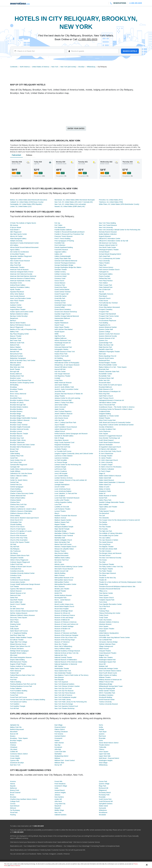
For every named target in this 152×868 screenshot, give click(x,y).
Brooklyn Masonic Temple (19, 434)
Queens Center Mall (106, 329)
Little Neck (58, 801)
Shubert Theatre (104, 418)
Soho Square (103, 434)
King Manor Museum (62, 440)
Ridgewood (103, 790)
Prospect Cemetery (106, 309)
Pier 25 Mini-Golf (105, 289)
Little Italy (58, 749)
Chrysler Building (16, 524)
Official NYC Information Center (110, 238)
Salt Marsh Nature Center (108, 402)
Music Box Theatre (61, 644)
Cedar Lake (14, 478)
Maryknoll (58, 806)
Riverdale (102, 738)
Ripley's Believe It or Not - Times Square (113, 367)
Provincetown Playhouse (107, 320)
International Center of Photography (67, 363)
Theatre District (104, 745)
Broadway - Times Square (19, 738)
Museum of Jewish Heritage (64, 626)
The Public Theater (105, 571)
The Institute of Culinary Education (111, 533)
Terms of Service (15, 866)
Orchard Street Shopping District (110, 254)
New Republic (59, 680)
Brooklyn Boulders (16, 409)
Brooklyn (81, 67)
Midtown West (59, 763)
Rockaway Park (104, 795)
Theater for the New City (107, 578)
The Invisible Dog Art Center (109, 535)
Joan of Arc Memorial (62, 416)
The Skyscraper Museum (107, 573)
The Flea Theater (105, 527)
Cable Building (15, 453)
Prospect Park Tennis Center (109, 316)
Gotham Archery (60, 272)
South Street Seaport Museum (109, 442)
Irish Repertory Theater (63, 376)
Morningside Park (61, 598)
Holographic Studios (61, 349)
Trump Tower (103, 617)
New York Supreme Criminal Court (66, 706)
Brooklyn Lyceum (16, 431)
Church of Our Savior (17, 527)
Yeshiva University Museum (108, 704)
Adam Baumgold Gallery (18, 238)
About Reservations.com (19, 850)
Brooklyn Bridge (16, 414)
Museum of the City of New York (66, 637)
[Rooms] (93, 51)
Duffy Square (15, 629)
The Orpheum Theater (107, 564)
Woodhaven (103, 812)
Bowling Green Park (17, 376)
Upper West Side (105, 756)
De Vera (13, 606)
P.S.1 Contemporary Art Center (110, 258)
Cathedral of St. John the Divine (21, 473)
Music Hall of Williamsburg (63, 646)
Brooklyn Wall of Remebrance (20, 447)
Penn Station (103, 283)
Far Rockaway (15, 810)
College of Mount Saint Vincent (21, 567)
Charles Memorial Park (18, 496)
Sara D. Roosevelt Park (107, 405)
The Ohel (102, 562)
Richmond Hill (103, 788)
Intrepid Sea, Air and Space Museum (67, 365)
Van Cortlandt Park (105, 640)
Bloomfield (14, 732)
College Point (15, 801)
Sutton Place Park (105, 500)
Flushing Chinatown (61, 732)
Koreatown (58, 747)
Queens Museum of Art (107, 338)
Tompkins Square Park (107, 600)
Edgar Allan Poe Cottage (19, 642)
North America (25, 67)
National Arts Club (61, 655)
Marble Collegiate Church (63, 540)
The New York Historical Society (110, 558)
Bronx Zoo (14, 396)
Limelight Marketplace (62, 485)
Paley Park (103, 265)
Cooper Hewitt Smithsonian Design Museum (25, 584)
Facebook (33, 854)
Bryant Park (14, 451)
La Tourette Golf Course (63, 451)
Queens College (105, 332)
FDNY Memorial (16, 671)
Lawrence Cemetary (62, 458)
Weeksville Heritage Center (108, 668)
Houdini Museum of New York (65, 352)
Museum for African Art (62, 613)
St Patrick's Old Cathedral (108, 449)
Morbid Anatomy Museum (63, 595)
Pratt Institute (103, 305)
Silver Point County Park (107, 420)
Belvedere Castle (16, 349)
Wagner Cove (104, 655)
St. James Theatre (105, 458)
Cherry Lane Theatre (17, 507)
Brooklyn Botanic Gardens (19, 407)
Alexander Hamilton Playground (21, 256)
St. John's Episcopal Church (108, 460)
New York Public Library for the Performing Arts (71, 702)
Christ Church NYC (17, 520)
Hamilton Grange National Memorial (67, 316)
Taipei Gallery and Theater (108, 507)
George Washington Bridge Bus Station (68, 267)
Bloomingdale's (15, 365)
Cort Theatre (15, 586)
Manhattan (58, 754)
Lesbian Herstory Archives (64, 478)
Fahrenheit (16, 155)
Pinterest (67, 854)
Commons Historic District (19, 754)
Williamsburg (91, 67)
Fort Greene (59, 734)
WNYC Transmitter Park (107, 693)
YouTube (45, 854)
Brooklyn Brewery (16, 411)
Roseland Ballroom (105, 387)
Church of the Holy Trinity (19, 538)
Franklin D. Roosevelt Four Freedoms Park (69, 234)
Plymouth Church (105, 298)
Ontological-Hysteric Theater (109, 250)
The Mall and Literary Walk (108, 549)
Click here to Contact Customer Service (86, 842)
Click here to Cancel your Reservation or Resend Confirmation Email (33, 842)
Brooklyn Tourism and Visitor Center (22, 445)
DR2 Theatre (14, 622)
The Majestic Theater (106, 547)
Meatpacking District (61, 756)
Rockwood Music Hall (106, 378)
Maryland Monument (61, 555)
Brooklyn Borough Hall (18, 405)
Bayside (13, 786)
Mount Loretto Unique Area (64, 604)
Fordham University (17, 693)
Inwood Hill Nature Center (63, 367)
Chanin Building (15, 489)
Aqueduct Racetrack (17, 292)
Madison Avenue (60, 518)
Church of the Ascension (19, 535)
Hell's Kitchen (59, 743)
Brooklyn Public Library (18, 440)
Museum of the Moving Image (65, 640)
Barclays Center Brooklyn (19, 316)
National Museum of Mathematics (66, 660)
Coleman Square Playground (20, 562)
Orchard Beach (104, 252)
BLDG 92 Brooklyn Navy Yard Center (23, 360)
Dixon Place (14, 620)
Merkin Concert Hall (61, 571)
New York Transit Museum (108, 225)
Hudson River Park (61, 354)
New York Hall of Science (63, 695)
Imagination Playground (62, 360)
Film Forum (14, 677)
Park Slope (103, 732)
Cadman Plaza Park (17, 456)
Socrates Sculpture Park (107, 429)
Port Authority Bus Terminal (108, 303)
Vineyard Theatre (105, 651)
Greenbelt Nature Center (63, 305)
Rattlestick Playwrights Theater (109, 352)
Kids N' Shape (59, 438)
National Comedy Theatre (63, 657)
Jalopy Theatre (60, 396)
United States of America (40, 67)
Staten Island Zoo (105, 485)
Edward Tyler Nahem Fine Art (20, 646)
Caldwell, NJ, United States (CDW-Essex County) (27, 202)
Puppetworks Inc (105, 325)
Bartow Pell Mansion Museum (20, 325)
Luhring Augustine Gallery (63, 502)
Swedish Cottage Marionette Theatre (112, 502)
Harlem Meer (59, 320)
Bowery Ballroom (16, 374)
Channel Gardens (16, 491)
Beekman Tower (16, 338)
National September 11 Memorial (66, 664)
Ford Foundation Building (19, 691)
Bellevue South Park (17, 343)
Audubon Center (16, 305)
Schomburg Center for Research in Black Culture (116, 409)
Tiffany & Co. (103, 591)
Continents (14, 67)
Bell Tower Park (16, 340)
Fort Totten (58, 225)
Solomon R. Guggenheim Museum (110, 436)
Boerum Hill (14, 734)
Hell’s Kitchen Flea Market (64, 329)
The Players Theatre (106, 569)
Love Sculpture (60, 496)
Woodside (102, 815)
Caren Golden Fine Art (18, 460)
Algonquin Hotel (16, 258)
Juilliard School (60, 431)
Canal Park (14, 458)
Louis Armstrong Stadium (63, 491)
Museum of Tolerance (62, 642)
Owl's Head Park (104, 256)
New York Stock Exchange (64, 704)
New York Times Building (107, 223)
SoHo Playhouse (105, 431)
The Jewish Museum (106, 542)
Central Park (14, 482)
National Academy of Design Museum (67, 651)
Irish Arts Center (60, 371)
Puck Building (103, 323)
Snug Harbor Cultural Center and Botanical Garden (116, 425)
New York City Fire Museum (64, 691)
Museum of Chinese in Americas (66, 622)
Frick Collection (60, 245)
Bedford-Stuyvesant (17, 729)
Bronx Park (14, 391)
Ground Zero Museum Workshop (66, 312)
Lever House (59, 482)
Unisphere (102, 631)
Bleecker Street (16, 363)
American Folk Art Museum (19, 270)
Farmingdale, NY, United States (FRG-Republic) (26, 204)
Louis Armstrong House (63, 489)
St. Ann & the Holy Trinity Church (110, 451)
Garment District (60, 736)
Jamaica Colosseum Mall (63, 400)
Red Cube (102, 354)
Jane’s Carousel (60, 407)
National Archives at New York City (66, 653)
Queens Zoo (103, 340)
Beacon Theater (16, 336)
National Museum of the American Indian (68, 662)
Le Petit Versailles (61, 460)
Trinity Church (104, 615)
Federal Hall (14, 673)
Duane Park (14, 626)
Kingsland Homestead (62, 445)
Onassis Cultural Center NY (108, 245)
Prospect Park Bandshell (107, 314)
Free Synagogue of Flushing (64, 241)
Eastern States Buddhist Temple (21, 637)
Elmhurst (13, 808)
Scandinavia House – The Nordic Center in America (117, 407)
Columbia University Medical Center (22, 573)
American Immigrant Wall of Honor (22, 272)
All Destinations (34, 850)
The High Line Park (105, 531)
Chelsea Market (16, 500)
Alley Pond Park (16, 265)
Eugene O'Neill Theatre (18, 664)
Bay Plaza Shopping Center (19, 334)
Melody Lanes (59, 564)
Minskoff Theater (60, 591)
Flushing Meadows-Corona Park (21, 686)
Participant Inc (104, 272)
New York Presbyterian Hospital (65, 697)
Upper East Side (104, 754)
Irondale (57, 378)
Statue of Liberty (105, 489)
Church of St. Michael (17, 533)
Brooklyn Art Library (17, 402)
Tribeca (101, 749)
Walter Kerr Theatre (106, 657)
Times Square (104, 595)
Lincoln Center (60, 487)
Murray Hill (58, 765)
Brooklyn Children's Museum (20, 420)
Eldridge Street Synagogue (19, 651)
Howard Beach (60, 790)
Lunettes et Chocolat (62, 507)
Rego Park (102, 786)
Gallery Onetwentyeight (63, 256)
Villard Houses (104, 649)
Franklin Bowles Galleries (63, 230)
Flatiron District (60, 729)
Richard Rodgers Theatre (107, 363)
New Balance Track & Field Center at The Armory (72, 675)
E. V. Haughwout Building (19, 633)
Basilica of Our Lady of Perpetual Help (23, 329)
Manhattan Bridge (61, 531)
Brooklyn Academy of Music (20, 400)
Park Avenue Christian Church (109, 270)
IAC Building (59, 358)
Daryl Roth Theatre (17, 600)
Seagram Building (105, 414)
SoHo (101, 740)
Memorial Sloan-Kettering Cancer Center (69, 567)
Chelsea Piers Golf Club (18, 504)
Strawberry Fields (105, 491)
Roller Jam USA (104, 380)
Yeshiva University (105, 702)
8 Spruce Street (16, 227)
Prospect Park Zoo (105, 318)
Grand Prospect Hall (61, 294)
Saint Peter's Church (106, 396)
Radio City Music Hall (106, 345)
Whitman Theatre (105, 677)
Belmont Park (15, 345)
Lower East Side (60, 752)
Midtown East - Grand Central (65, 760)
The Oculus (103, 560)
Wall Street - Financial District (109, 758)
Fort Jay (57, 223)
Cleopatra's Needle (17, 558)
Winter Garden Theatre (107, 691)
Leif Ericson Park (60, 469)
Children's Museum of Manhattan (21, 511)
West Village (103, 763)
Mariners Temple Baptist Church (65, 547)
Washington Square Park (107, 662)
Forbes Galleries (16, 688)
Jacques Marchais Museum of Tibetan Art (69, 394)
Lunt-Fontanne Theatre (62, 509)
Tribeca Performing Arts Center (110, 613)
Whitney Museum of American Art (110, 680)
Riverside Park (104, 369)
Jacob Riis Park (60, 391)
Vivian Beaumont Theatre (108, 653)
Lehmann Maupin (60, 467)
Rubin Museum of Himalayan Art (110, 391)
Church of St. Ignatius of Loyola (21, 531)
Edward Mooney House (18, 644)
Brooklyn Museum (16, 436)
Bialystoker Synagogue (18, 358)
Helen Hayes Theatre (62, 327)
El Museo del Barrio (17, 649)
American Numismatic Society (20, 281)
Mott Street (58, 602)
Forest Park (14, 695)
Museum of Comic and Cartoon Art (66, 624)
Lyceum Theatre (60, 511)
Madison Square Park (62, 522)
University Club (104, 635)
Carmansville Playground (19, 465)
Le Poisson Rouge (61, 462)
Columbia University (17, 571)
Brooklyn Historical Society (19, 429)
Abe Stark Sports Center (19, 234)
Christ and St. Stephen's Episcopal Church (24, 518)
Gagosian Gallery (60, 252)
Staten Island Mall (105, 478)
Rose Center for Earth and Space (110, 385)
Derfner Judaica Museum (19, 613)
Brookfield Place (16, 398)
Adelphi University (16, 241)
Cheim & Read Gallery (18, 498)
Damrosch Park (15, 595)
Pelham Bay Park (105, 278)
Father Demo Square (17, 668)
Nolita (101, 727)
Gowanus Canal (60, 278)
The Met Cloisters (105, 551)
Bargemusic (14, 318)
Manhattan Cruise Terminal (64, 535)
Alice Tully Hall (15, 263)
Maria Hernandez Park (62, 542)
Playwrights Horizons (106, 294)
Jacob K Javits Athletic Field (64, 387)
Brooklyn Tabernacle (17, 442)
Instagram (53, 854)
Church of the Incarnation (19, 540)
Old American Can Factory (108, 243)
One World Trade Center (107, 247)
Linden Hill (58, 799)
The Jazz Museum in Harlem (109, 540)
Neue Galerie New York (63, 671)
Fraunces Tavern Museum (64, 236)
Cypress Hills (15, 760)
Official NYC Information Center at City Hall (113, 241)
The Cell (102, 516)
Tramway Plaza (104, 611)
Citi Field (13, 544)
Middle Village (59, 810)
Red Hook (102, 736)
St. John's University (106, 462)
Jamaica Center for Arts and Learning (67, 398)
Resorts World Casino (106, 358)
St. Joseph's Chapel (106, 465)
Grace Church (59, 281)
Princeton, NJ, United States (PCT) (111, 200)
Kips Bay (57, 745)
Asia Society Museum (17, 296)
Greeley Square (60, 301)
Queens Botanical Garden (108, 327)
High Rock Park (60, 336)
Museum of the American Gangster (66, 635)
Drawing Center (15, 624)
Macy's (57, 513)
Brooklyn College (16, 422)
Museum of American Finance (65, 615)
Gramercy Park (60, 285)
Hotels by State (45, 850)
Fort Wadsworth (60, 227)
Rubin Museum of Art (106, 389)
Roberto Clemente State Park (109, 371)
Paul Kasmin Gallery (106, 274)
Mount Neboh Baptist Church (64, 606)
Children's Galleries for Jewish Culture (23, 509)
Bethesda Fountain (17, 356)
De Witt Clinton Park (17, 609)
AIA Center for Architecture (19, 252)
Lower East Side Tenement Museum (67, 498)
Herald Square (60, 332)
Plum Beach (103, 296)
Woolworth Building (105, 697)
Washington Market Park (107, 660)
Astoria (13, 784)
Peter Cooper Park (105, 285)
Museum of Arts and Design (64, 617)
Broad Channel (15, 792)
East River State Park (17, 635)
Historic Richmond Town (63, 340)
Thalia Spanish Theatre (107, 511)
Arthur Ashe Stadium (17, 294)
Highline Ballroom (61, 338)
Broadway (14, 387)
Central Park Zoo (16, 485)
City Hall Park (15, 547)
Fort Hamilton (15, 704)
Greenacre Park (60, 303)
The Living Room (105, 544)
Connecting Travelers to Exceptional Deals (105, 846)
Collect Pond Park (16, 564)
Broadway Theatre (16, 389)
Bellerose (14, 788)
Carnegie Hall (15, 467)
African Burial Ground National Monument (24, 247)
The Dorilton (103, 524)
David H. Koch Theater (18, 604)
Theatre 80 (103, 580)
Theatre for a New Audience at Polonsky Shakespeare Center (120, 582)
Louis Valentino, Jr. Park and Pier (66, 493)
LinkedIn (60, 854)
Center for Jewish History (19, 480)
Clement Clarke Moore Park (20, 555)
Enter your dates (76, 128)
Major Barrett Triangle (62, 529)
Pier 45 (101, 292)
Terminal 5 (102, 509)
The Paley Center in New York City (111, 567)
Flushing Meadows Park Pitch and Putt (23, 684)
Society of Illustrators (106, 427)
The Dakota (103, 522)
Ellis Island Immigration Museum (21, 657)
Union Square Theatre (107, 629)
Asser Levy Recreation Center (21, 298)
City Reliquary (15, 549)
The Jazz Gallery (105, 538)
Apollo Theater (15, 289)
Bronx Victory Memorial (18, 394)
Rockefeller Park (105, 376)
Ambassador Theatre (17, 267)
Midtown (57, 758)
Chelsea (13, 745)
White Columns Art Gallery (108, 675)
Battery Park (14, 332)
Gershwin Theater (61, 270)
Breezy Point (15, 790)
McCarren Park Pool (62, 560)
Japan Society (59, 409)
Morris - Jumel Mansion (62, 600)
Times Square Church (106, 598)
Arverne (13, 781)
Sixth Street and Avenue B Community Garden (115, 422)
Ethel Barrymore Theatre (19, 662)
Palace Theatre (104, 263)
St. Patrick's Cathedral (106, 469)
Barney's (13, 320)
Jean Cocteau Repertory (63, 411)
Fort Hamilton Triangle (18, 706)
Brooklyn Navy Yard (17, 438)
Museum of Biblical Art (62, 620)
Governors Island (61, 276)
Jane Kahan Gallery (61, 405)
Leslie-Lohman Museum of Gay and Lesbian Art (71, 480)
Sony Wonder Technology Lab (109, 438)
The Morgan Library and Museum (110, 553)
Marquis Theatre (60, 551)
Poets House (103, 301)
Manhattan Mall (60, 538)
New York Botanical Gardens (64, 684)
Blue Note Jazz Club (17, 367)
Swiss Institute (104, 504)
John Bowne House (61, 418)
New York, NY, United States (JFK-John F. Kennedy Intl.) (74, 202)
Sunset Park (103, 498)
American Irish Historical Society (21, 274)
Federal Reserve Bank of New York (22, 675)
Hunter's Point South (62, 356)
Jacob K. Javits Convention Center (66, 389)
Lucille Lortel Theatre (62, 500)
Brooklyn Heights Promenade (20, 427)
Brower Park (14, 449)
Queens (102, 734)
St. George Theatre (106, 456)
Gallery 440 (58, 254)
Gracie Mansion (60, 283)
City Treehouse (15, 551)
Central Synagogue (17, 487)
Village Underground (106, 646)
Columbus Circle (16, 575)
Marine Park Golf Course (63, 544)
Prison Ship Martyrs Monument (109, 307)
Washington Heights (106, 760)
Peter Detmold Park (106, 287)
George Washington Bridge (64, 265)
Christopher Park (16, 522)
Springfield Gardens (106, 804)
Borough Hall (15, 371)
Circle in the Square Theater (20, 542)
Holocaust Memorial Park (63, 347)
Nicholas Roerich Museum (108, 232)
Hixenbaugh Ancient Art (63, 343)
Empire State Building (17, 660)
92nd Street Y (15, 230)
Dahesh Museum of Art (18, 593)
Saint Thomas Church (106, 398)
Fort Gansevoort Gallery (19, 702)
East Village (59, 725)
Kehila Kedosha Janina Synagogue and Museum (71, 434)
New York (55, 67)
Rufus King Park (104, 394)
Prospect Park (104, 312)
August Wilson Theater (18, 309)
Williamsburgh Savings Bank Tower (111, 686)
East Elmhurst (15, 806)
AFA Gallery (14, 245)
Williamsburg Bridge (106, 684)
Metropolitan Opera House (64, 580)
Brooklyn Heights (16, 740)
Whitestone (103, 810)
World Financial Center (107, 699)
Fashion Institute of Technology (21, 666)
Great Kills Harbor (61, 296)
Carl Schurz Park (16, 462)
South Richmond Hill (106, 801)
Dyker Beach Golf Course (19, 631)
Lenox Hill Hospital (61, 473)
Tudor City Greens (105, 620)
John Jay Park (59, 420)
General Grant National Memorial (66, 261)
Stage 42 (102, 473)
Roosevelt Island (105, 383)
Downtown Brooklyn (17, 763)
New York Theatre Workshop (65, 708)
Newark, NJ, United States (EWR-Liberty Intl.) (70, 206)
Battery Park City (16, 727)
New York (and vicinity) (68, 67)
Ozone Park (103, 781)
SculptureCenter (105, 411)
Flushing (13, 815)
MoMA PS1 (58, 593)
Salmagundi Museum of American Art (111, 400)
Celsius (29, 155)
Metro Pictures (60, 575)
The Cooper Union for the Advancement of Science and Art (119, 520)
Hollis (56, 788)
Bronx (12, 795)
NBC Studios (59, 666)
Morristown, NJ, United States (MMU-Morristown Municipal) (75, 200)
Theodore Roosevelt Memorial (109, 589)
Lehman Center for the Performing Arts (68, 465)
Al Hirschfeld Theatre (17, 254)
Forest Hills (58, 781)
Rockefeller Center (105, 374)
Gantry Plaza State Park (63, 258)
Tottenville (103, 747)
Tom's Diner (103, 602)
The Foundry (103, 529)
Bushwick (13, 743)
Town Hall (102, 609)
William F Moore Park (106, 682)
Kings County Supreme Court (64, 442)
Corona (13, 804)
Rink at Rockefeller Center (108, 365)
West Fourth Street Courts (108, 673)
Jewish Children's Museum (64, 414)
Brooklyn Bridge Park (17, 416)
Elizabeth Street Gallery (18, 653)
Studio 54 (102, 493)
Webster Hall (103, 666)
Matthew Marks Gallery (62, 558)
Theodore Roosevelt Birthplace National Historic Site (117, 586)
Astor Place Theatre (17, 301)
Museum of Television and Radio (66, 633)
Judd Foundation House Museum (66, 427)
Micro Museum (60, 586)
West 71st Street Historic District (110, 671)
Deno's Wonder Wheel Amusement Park (24, 611)
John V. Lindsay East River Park (65, 422)
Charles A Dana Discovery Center (22, 493)
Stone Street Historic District (109, 743)
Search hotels (130, 51)
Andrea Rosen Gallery (18, 285)
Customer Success (58, 850)
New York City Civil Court (63, 688)
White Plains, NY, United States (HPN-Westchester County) (119, 204)
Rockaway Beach (105, 792)
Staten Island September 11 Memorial (112, 482)
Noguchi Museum (105, 236)
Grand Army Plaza (61, 287)
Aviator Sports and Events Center (22, 312)
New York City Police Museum (65, 693)
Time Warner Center (106, 593)
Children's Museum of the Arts (20, 513)
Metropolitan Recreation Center (65, 584)
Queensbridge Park (106, 343)
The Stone (103, 575)
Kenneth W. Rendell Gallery (64, 436)
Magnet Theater (60, 524)
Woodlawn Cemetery (106, 695)
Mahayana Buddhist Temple (64, 527)
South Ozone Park (105, 799)
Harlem (57, 740)
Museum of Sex (60, 631)
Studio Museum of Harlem (108, 496)
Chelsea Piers (15, 502)
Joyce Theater (60, 425)
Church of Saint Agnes (18, 529)
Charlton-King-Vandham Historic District (24, 799)
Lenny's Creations (61, 471)
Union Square (104, 626)
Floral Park (14, 812)
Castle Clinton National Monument (22, 469)
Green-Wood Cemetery (63, 309)
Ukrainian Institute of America (109, 622)
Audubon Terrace (16, 307)
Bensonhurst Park (16, 354)
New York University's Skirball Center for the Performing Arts (120, 230)
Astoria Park (14, 303)
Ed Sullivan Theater (17, 640)
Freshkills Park (60, 243)
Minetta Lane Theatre (62, 589)
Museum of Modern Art (62, 629)
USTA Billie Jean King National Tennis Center (114, 637)
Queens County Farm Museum (109, 334)
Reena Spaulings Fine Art (108, 356)
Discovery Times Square (19, 617)
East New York (15, 765)
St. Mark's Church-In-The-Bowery (110, 467)
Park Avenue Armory (106, 267)
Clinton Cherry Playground (19, 560)
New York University (106, 227)
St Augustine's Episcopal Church (110, 447)
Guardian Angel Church (62, 314)
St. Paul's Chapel (105, 471)
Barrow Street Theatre (18, 323)
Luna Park (58, 504)
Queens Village (104, 784)
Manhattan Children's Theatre (65, 533)
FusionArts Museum (61, 250)
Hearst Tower (59, 325)
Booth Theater (15, 369)
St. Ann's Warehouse (106, 453)
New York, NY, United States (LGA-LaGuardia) (70, 204)
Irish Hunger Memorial (62, 374)
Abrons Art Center (16, 236)
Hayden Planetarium (61, 323)
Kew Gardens (59, 797)
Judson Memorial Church (63, 429)
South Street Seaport (106, 440)
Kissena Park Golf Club (62, 447)
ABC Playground (16, 232)
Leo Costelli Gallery (61, 476)
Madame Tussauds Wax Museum (66, 516)
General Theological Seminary (65, 263)
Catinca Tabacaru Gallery (19, 476)
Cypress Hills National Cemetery (21, 589)
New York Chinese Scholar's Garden (67, 686)
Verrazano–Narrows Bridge (108, 642)
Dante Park (14, 598)
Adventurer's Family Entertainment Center (24, 243)
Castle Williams (15, 471)
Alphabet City (15, 725)
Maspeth (57, 808)
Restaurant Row (104, 360)
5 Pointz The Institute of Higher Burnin (23, 223)
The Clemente (104, 518)
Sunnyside (102, 808)
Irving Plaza (59, 380)
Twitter (39, 854)
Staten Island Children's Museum (110, 476)
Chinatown (14, 747)
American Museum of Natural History (23, 278)
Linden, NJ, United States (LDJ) (21, 206)
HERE (57, 334)
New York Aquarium (61, 682)
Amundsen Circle (16, 283)
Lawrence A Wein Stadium (64, 456)
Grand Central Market (62, 289)
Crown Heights (15, 758)
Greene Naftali (60, 307)
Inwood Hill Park (60, 369)
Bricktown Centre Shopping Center (22, 383)
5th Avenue (14, 225)
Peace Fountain (104, 276)
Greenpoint (58, 738)
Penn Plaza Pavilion (106, 281)
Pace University (104, 261)
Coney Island (15, 756)
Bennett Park (15, 352)
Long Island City (60, 804)
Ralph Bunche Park (105, 347)
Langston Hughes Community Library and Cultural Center (74, 453)
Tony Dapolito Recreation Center (110, 604)
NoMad (101, 729)
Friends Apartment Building (64, 247)
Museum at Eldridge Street (64, 611)
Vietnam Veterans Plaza (107, 644)
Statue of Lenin (104, 487)
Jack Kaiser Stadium (61, 385)
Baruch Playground (17, 327)
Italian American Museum (63, 383)
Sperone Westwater (106, 445)
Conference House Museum (20, 580)
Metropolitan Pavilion (62, 582)
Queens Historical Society (108, 336)
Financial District (60, 727)
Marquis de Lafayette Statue (64, 549)
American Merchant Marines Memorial (23, 276)
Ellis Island (14, 655)
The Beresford (104, 513)
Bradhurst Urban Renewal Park (21, 380)
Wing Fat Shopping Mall (107, 688)
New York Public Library (63, 699)
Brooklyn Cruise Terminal (19, 425)
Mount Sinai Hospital (62, 609)
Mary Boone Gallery (61, 553)
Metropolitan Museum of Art (64, 578)
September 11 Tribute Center (109, 416)
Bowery (13, 736)
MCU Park (58, 562)
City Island (14, 749)
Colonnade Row (16, 569)
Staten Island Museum (106, 480)
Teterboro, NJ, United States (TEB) (111, 202)
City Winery (14, 553)
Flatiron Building (16, 682)
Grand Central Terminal (63, 292)
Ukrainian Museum (105, 624)
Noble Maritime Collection (108, 234)
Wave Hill (102, 664)
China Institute (15, 516)
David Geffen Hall (16, 602)
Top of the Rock (104, 606)
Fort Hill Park (15, 708)
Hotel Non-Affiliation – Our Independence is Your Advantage (69, 846)
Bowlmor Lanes (15, 378)
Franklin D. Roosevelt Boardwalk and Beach (70, 232)
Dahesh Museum (16, 591)
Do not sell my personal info (76, 850)
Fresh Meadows (60, 784)
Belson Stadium (15, 347)
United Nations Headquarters (109, 633)
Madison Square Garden (63, 520)
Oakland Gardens (60, 815)
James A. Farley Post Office (64, 402)
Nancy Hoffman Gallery (62, 649)
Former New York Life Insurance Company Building (28, 699)
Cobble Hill (14, 752)
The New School (105, 555)
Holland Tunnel (60, 345)
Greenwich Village (61, 786)
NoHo (101, 725)
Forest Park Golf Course (19, 697)
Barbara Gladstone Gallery (19, 314)
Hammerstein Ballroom (62, 318)
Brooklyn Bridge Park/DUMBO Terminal (23, 418)
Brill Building (14, 385)
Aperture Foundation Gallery (20, 287)
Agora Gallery (15, 250)
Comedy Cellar (15, 578)
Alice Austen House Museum (20, 261)
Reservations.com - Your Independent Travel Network (28, 846)
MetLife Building (60, 573)
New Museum (59, 677)
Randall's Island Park (106, 349)
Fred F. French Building (62, 238)
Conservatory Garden (18, 582)
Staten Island (103, 806)
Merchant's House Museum (64, 569)
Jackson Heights (60, 792)
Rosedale (102, 797)
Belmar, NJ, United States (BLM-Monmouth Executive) (29, 200)
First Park (13, 680)
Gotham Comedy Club (62, 274)
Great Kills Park (60, 298)
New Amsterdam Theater (63, 673)
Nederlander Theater (62, 668)
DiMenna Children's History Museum (22, 615)
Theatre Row (103, 584)
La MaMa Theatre (61, 449)
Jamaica (57, 795)
